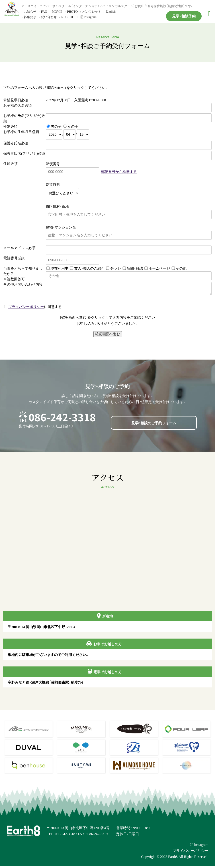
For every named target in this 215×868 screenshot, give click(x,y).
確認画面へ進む (108, 336)
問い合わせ (47, 17)
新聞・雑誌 (135, 268)
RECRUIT (66, 17)
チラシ (116, 268)
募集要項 (28, 17)
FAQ (42, 11)
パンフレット (90, 11)
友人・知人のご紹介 (89, 268)
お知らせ (28, 11)
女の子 (73, 126)
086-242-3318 (62, 419)
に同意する (33, 308)
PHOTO (71, 11)
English (109, 11)
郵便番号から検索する (119, 171)
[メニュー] (209, 13)
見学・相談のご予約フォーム (154, 425)
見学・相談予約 (184, 16)
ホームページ (159, 268)
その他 (181, 268)
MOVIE (55, 11)
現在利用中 (59, 268)
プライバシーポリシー (26, 308)
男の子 (56, 126)
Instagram (86, 17)
